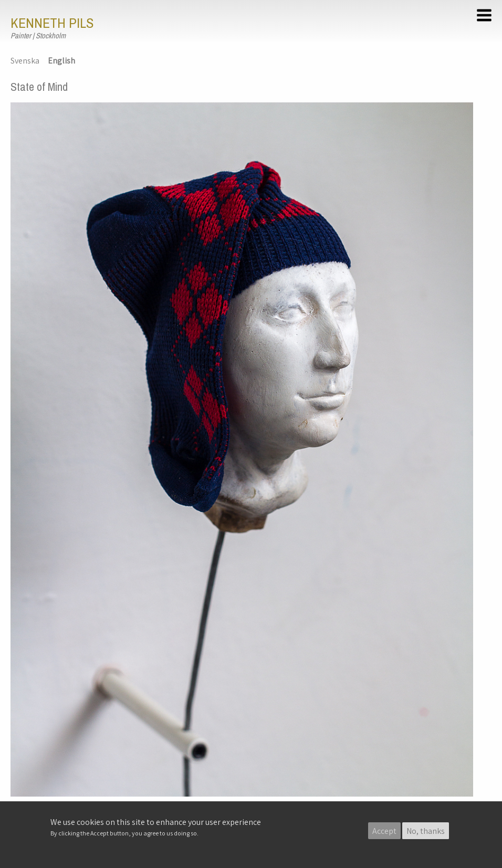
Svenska (25, 61)
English (61, 61)
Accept (384, 831)
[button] (486, 17)
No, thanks (426, 831)
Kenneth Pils (52, 23)
